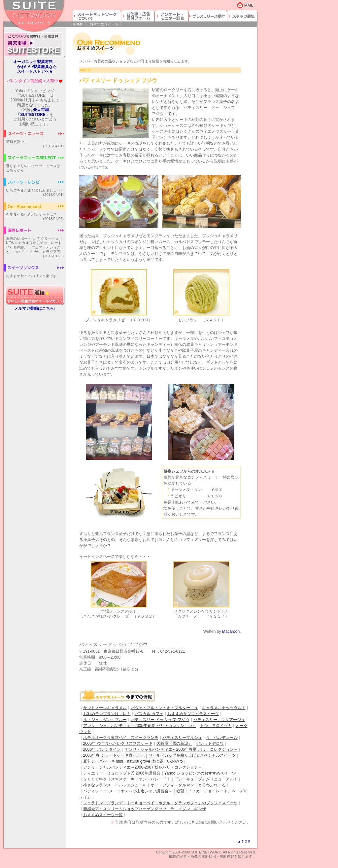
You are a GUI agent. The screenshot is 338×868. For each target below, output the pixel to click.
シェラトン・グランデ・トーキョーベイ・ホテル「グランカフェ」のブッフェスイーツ (160, 803)
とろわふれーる (212, 785)
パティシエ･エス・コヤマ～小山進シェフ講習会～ (128, 791)
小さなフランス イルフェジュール (115, 785)
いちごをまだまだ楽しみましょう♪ (34, 190)
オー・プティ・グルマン (172, 785)
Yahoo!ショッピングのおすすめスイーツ (200, 773)
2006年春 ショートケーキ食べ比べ (114, 755)
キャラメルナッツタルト (224, 708)
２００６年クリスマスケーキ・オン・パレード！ (127, 779)
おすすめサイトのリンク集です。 (33, 276)
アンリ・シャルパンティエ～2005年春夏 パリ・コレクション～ (140, 726)
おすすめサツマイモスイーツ (193, 714)
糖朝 (180, 791)
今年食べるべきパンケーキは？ (31, 214)
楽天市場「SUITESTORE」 (33, 112)
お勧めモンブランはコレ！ (107, 714)
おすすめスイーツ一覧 (103, 815)
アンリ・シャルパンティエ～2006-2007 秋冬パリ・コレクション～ (143, 767)
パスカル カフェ (149, 714)
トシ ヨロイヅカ (216, 726)
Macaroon (231, 632)
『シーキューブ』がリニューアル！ (206, 779)
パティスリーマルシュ (182, 738)
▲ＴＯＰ (244, 841)
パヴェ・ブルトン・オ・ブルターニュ (164, 708)
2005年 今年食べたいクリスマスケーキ (118, 743)
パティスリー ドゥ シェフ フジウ (160, 720)
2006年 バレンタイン (102, 749)
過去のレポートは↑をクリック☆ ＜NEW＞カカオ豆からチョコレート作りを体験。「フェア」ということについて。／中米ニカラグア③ (35, 245)
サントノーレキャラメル (105, 708)
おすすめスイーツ (104, 24)
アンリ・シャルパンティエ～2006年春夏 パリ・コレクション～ (181, 749)
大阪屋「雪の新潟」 (174, 743)
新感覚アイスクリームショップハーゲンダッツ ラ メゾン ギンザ (145, 809)
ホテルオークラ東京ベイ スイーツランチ (121, 738)
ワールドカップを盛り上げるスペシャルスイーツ (192, 755)
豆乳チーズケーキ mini (103, 761)
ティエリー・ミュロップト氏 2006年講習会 (122, 773)
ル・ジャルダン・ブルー (105, 720)
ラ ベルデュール (222, 738)
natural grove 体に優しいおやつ (155, 761)
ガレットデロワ (210, 743)
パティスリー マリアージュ (219, 720)
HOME (78, 24)
